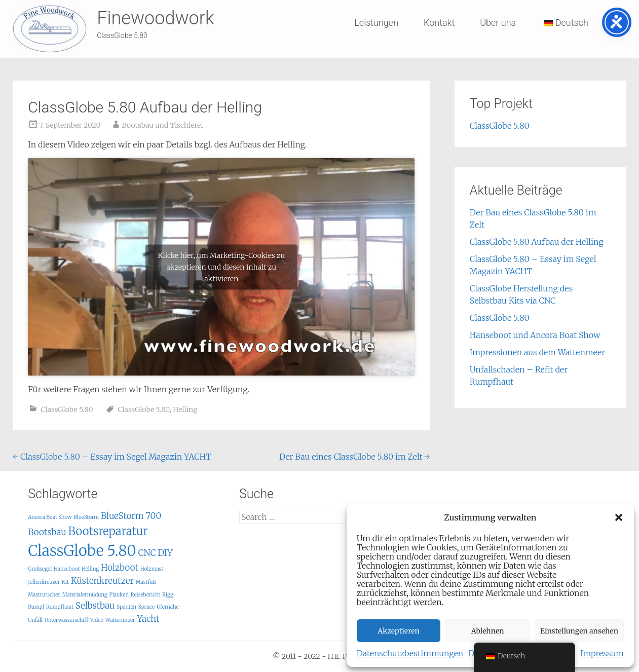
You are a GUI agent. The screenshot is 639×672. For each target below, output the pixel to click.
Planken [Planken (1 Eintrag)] (119, 595)
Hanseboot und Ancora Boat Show (535, 335)
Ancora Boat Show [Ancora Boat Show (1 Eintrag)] (50, 517)
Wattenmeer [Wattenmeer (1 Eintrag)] (120, 620)
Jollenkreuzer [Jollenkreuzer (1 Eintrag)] (44, 582)
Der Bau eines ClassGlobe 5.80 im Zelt (354, 457)
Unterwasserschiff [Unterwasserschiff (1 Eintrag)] (66, 620)
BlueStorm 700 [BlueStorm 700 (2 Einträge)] (131, 516)
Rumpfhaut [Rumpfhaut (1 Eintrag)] (60, 607)
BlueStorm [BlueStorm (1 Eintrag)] (86, 517)
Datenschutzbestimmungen (410, 653)
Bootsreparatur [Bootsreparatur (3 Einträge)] (108, 531)
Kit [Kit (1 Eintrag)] (65, 582)
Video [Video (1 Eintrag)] (97, 620)
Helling (185, 409)
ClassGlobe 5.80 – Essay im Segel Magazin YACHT (112, 457)
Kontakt (439, 23)
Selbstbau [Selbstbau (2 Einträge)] (95, 606)
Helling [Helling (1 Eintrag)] (90, 569)
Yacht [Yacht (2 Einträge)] (148, 619)
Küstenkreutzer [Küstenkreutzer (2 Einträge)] (102, 581)
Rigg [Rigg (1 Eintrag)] (168, 595)
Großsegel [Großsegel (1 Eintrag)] (40, 569)
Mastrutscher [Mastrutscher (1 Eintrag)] (44, 595)
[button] (619, 517)
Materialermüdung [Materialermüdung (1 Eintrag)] (85, 595)
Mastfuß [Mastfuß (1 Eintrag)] (146, 582)
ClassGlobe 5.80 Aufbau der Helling (537, 242)
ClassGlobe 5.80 (67, 409)
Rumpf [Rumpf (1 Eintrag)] (36, 607)
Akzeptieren (399, 631)
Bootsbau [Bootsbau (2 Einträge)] (47, 532)
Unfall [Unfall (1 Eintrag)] (35, 620)
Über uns (498, 23)
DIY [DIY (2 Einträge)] (165, 553)
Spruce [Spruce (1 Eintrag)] (146, 607)
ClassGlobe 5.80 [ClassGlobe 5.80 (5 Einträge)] (82, 551)
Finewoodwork (155, 18)
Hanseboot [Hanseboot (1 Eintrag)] (67, 569)
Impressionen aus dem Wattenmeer (537, 352)
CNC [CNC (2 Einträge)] (147, 553)
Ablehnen (488, 631)
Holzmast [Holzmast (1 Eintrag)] (152, 569)
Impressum (602, 653)
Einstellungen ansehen (579, 631)
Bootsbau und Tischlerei (162, 125)
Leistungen (376, 23)
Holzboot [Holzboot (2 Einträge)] (120, 568)
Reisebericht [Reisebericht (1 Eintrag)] (146, 595)
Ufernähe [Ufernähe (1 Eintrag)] (168, 607)
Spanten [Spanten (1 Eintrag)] (126, 607)
